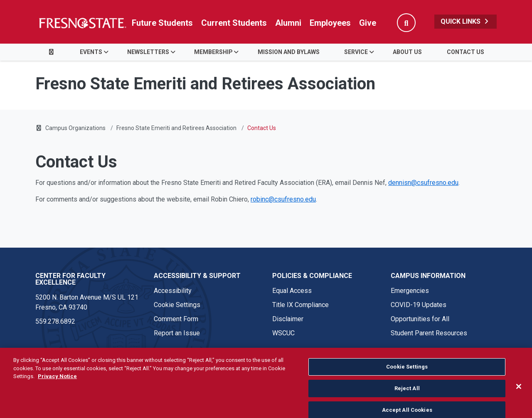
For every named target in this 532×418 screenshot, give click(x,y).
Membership (213, 52)
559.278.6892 (55, 321)
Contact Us (465, 52)
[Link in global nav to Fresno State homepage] (82, 23)
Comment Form (176, 319)
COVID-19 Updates (419, 305)
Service (356, 52)
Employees (330, 23)
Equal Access (292, 291)
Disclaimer (288, 319)
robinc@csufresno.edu (283, 199)
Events (91, 52)
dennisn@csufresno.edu (423, 183)
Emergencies (410, 291)
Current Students (234, 23)
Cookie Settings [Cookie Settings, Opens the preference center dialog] (407, 379)
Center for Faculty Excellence (70, 279)
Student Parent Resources (429, 333)
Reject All (407, 400)
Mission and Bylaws (289, 52)
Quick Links (465, 21)
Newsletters (148, 52)
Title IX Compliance (300, 305)
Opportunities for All (420, 319)
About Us (407, 52)
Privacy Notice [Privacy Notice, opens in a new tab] (57, 389)
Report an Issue (177, 333)
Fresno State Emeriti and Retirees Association (176, 128)
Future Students (162, 23)
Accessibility (173, 291)
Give (368, 23)
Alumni (288, 23)
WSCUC (283, 333)
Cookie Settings (177, 305)
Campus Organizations (75, 128)
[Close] (519, 399)
